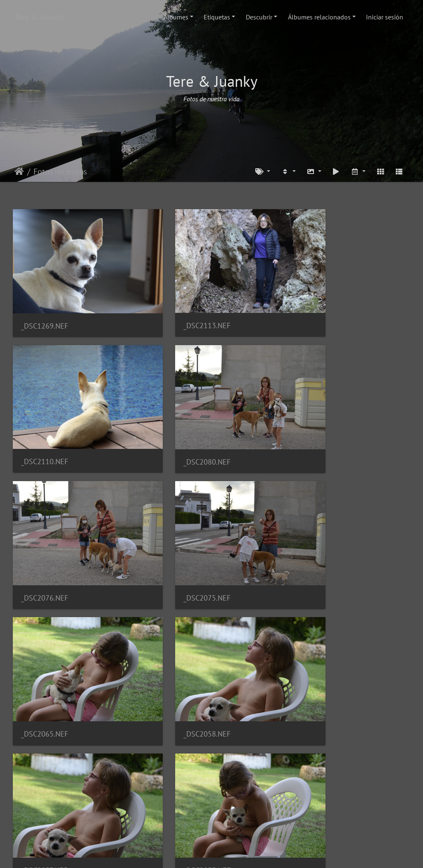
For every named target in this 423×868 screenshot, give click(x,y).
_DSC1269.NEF (45, 308)
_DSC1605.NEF (181, 780)
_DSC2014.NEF (318, 662)
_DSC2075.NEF (318, 426)
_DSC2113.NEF (181, 308)
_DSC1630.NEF (45, 780)
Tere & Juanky (39, 17)
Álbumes (176, 17)
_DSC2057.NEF (317, 544)
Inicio (19, 172)
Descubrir (259, 17)
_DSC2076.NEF (181, 426)
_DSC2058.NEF (181, 544)
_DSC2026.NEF (181, 662)
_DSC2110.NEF (318, 308)
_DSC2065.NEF (45, 544)
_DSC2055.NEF (45, 662)
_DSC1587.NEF (317, 780)
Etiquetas (217, 17)
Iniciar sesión (385, 17)
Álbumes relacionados (319, 17)
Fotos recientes (60, 172)
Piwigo (236, 854)
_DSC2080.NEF (45, 426)
